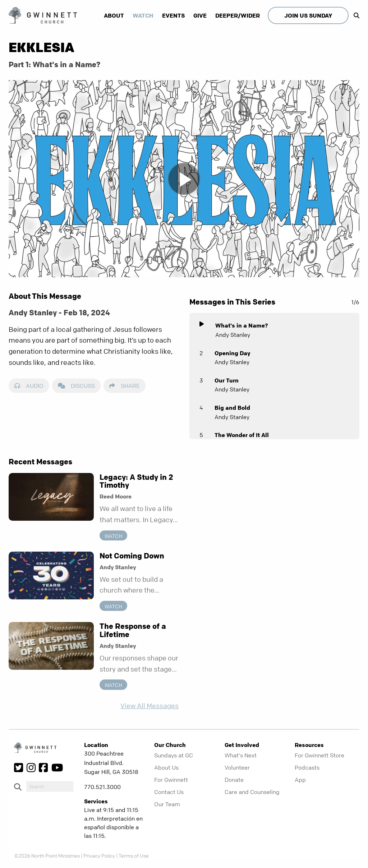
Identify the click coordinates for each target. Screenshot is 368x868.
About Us (166, 767)
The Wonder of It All (242, 435)
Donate (234, 780)
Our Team (167, 804)
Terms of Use (134, 855)
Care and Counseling (252, 792)
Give (200, 15)
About (114, 15)
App (300, 780)
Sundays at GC (174, 755)
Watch (143, 15)
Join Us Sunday (308, 15)
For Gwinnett (171, 780)
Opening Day (232, 353)
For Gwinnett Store (319, 755)
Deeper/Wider (238, 15)
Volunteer (237, 767)
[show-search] (355, 15)
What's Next (241, 755)
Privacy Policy (99, 855)
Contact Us (169, 792)
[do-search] (50, 786)
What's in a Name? (242, 325)
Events (173, 15)
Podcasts (307, 767)
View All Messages (149, 706)
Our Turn (227, 380)
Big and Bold (232, 408)
